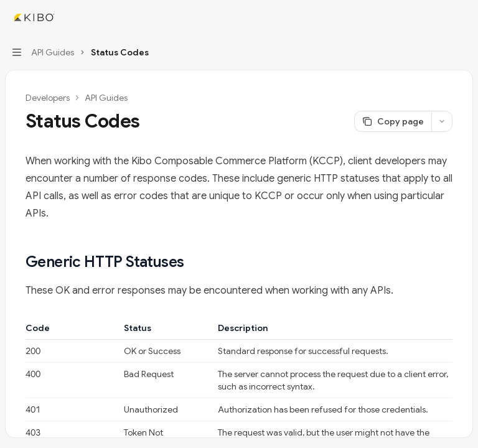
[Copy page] (393, 121)
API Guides (106, 98)
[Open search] (438, 17)
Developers (48, 98)
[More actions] (462, 17)
